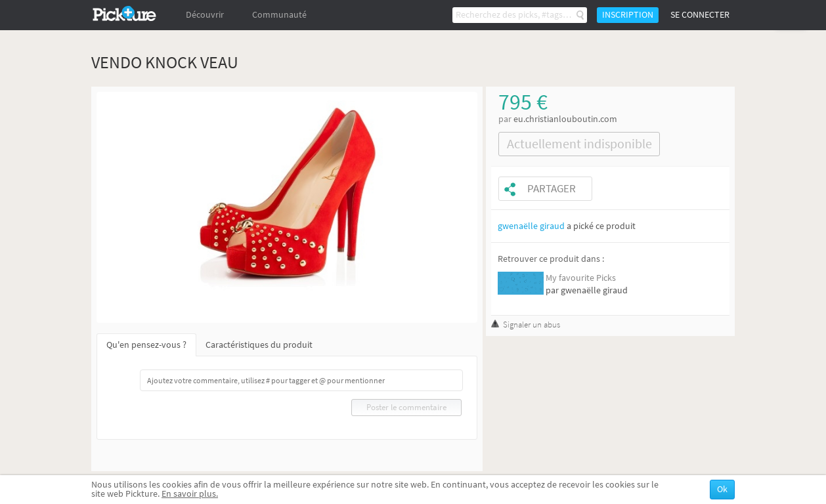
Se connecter (700, 15)
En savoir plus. (190, 494)
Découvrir (205, 15)
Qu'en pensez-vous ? (146, 345)
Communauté (279, 15)
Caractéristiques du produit (259, 345)
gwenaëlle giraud (531, 226)
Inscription (628, 15)
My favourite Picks (581, 278)
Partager (552, 189)
